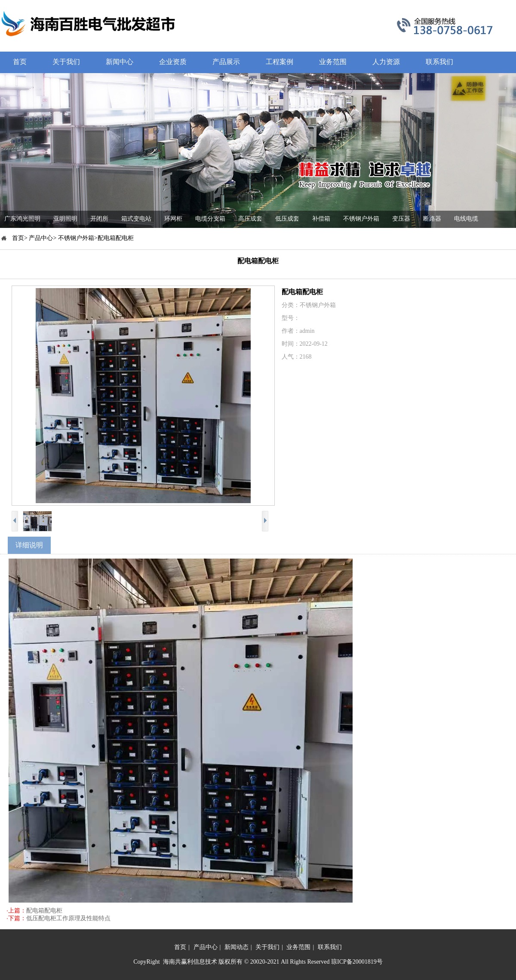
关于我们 (267, 947)
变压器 (401, 219)
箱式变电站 (136, 219)
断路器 (432, 219)
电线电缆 (466, 219)
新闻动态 (236, 947)
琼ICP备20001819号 (357, 962)
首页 (180, 947)
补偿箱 (321, 219)
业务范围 (298, 947)
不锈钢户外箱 (361, 219)
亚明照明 (65, 219)
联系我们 (330, 947)
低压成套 (287, 219)
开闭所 (99, 219)
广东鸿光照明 (22, 219)
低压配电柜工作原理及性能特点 (68, 918)
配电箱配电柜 (44, 911)
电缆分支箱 (210, 219)
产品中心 (206, 947)
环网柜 (173, 219)
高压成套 (250, 219)
